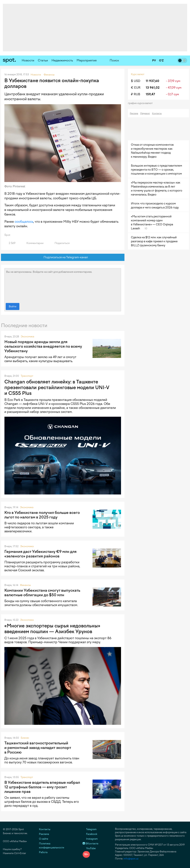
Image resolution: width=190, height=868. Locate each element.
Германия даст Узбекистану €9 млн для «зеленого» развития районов (40, 554)
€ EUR (136, 88)
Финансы (25, 585)
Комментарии (33, 243)
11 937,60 (152, 81)
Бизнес (25, 738)
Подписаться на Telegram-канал (63, 257)
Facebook (90, 834)
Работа (43, 852)
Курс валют (138, 74)
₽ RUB (136, 94)
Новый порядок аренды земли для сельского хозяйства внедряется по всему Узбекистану (43, 346)
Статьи (43, 60)
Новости (28, 60)
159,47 (150, 94)
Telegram (90, 829)
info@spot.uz (131, 859)
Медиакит (145, 113)
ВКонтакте (90, 844)
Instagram (90, 839)
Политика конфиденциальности (51, 846)
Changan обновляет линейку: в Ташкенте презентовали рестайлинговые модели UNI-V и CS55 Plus (57, 387)
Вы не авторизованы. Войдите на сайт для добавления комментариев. (63, 285)
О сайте (44, 839)
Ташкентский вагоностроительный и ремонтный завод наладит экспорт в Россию (38, 748)
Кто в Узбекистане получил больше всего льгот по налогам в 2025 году (42, 515)
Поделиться (60, 243)
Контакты (157, 113)
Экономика (27, 337)
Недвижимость (62, 60)
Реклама (134, 113)
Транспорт (27, 376)
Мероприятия (87, 60)
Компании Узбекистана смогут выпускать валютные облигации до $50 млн (42, 593)
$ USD (136, 81)
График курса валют (141, 103)
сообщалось (24, 222)
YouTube (89, 848)
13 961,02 (153, 88)
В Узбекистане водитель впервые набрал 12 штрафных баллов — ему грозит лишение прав (42, 787)
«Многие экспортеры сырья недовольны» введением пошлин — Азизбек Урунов (52, 629)
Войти (13, 306)
